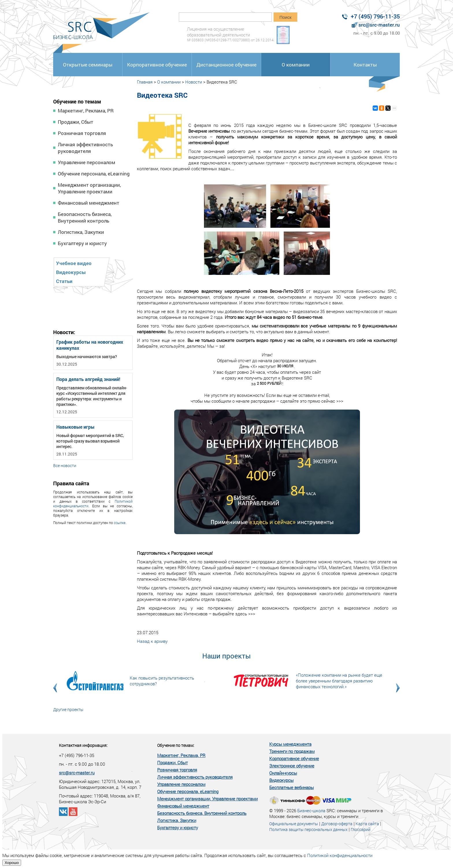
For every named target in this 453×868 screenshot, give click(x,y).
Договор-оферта (337, 824)
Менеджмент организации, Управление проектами (89, 188)
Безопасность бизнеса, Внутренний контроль (85, 217)
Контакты (365, 65)
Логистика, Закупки (81, 232)
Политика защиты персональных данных (308, 829)
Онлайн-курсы (283, 773)
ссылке (120, 523)
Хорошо (12, 863)
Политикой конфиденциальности (340, 855)
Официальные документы (294, 824)
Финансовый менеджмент (89, 203)
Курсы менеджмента (290, 744)
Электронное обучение (292, 766)
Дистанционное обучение (226, 65)
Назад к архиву (152, 641)
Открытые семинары (88, 65)
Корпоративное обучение (157, 65)
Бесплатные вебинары (292, 787)
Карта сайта (367, 824)
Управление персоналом (87, 162)
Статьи (64, 281)
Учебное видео (74, 263)
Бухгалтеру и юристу (82, 243)
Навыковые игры (75, 427)
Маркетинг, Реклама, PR (86, 111)
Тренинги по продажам (292, 751)
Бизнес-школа (311, 810)
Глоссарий (361, 829)
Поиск (285, 17)
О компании (296, 65)
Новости (194, 82)
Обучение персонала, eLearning (94, 174)
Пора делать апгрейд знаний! (88, 379)
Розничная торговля (82, 133)
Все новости (65, 466)
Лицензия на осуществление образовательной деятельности (231, 34)
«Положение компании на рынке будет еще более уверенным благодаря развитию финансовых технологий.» (339, 681)
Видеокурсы (71, 272)
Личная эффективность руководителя (85, 148)
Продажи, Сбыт (76, 122)
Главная (145, 82)
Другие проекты (68, 709)
